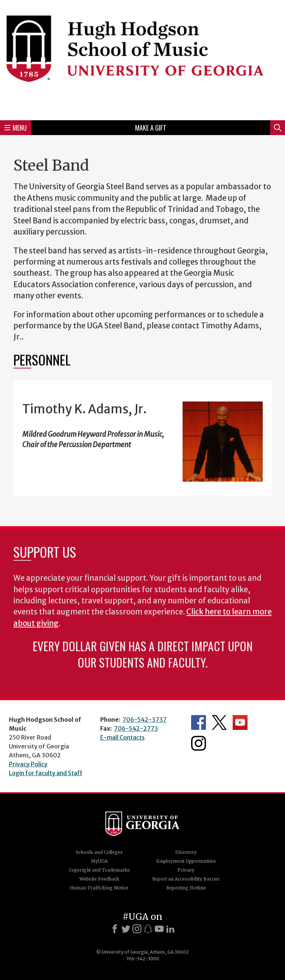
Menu (16, 128)
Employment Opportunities (186, 861)
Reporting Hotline (186, 888)
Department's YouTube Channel (240, 722)
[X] (126, 929)
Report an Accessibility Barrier (186, 879)
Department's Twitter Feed (219, 722)
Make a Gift (151, 128)
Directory (186, 852)
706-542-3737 (145, 720)
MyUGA (99, 861)
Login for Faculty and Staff (46, 773)
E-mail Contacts (122, 737)
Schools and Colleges (99, 852)
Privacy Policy (28, 764)
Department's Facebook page (199, 722)
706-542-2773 (136, 728)
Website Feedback (99, 879)
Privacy (186, 870)
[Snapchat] (148, 929)
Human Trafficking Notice (99, 888)
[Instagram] (137, 929)
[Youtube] (159, 929)
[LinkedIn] (170, 929)
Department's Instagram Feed (199, 743)
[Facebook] (115, 929)
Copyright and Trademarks (99, 870)
